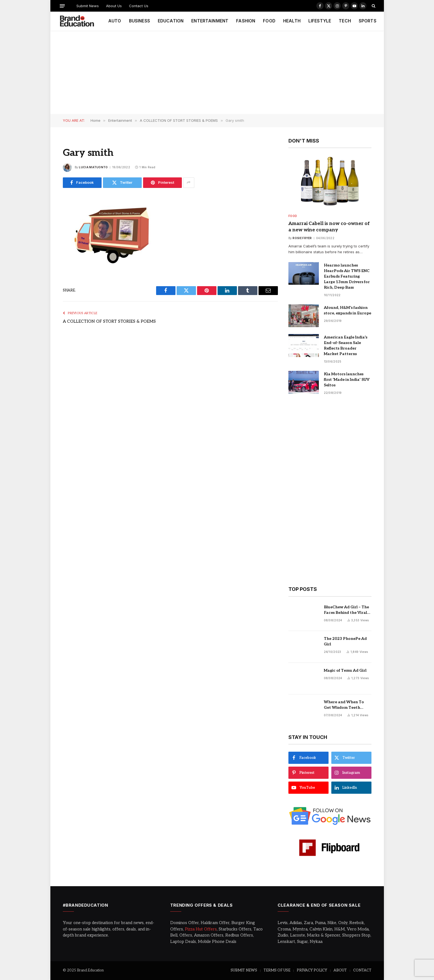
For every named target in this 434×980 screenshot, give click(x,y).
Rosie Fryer (302, 238)
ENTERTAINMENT (210, 21)
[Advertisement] (217, 73)
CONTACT (362, 970)
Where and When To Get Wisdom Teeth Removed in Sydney (344, 705)
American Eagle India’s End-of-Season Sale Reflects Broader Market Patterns (346, 346)
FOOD (269, 21)
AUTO (115, 21)
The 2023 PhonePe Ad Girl (345, 641)
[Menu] (62, 6)
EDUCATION (171, 21)
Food (293, 216)
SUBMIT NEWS (244, 970)
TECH (345, 21)
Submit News (88, 6)
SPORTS (368, 21)
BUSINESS (139, 21)
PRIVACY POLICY (312, 970)
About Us (114, 6)
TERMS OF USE (277, 970)
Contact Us (139, 6)
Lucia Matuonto (93, 167)
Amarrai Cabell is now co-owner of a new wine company (329, 227)
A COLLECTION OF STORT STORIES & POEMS (109, 321)
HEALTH (292, 21)
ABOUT (340, 970)
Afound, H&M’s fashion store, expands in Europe (348, 310)
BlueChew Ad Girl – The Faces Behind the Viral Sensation (346, 610)
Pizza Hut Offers (201, 929)
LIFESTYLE (320, 21)
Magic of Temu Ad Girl (345, 670)
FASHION (246, 21)
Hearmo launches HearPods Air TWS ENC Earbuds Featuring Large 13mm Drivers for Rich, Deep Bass (347, 276)
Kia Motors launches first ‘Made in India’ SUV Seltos (347, 380)
